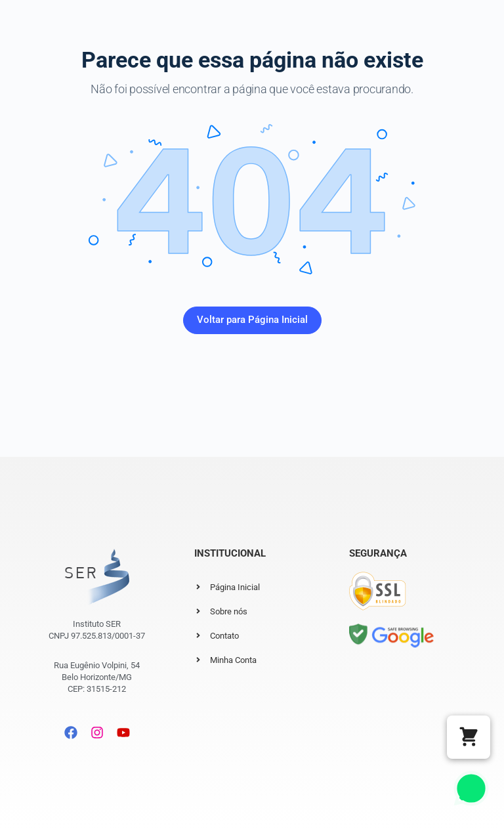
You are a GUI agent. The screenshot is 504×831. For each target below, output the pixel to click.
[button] (469, 737)
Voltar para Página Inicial (252, 320)
